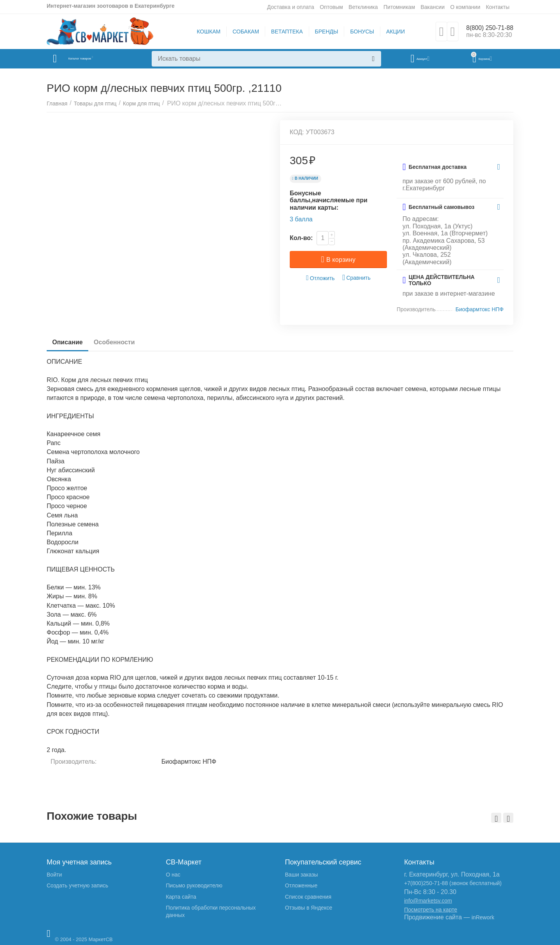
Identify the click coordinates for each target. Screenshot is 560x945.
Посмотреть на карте (430, 910)
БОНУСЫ (359, 32)
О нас (173, 875)
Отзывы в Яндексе (309, 908)
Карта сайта (181, 897)
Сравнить (356, 278)
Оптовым (331, 7)
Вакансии (432, 7)
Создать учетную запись (77, 885)
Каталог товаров (93, 59)
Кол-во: (301, 238)
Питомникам (399, 7)
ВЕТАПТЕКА (283, 32)
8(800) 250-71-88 (486, 28)
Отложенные (301, 885)
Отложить (320, 278)
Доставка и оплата (291, 7)
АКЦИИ (392, 32)
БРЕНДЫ (323, 32)
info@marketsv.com (428, 901)
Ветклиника (363, 7)
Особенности (121, 342)
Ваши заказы (302, 875)
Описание (70, 342)
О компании (465, 7)
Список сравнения (308, 897)
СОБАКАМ (242, 32)
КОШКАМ (205, 32)
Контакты (498, 7)
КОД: (297, 132)
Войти (54, 875)
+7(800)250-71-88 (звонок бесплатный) (453, 883)
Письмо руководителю (194, 885)
